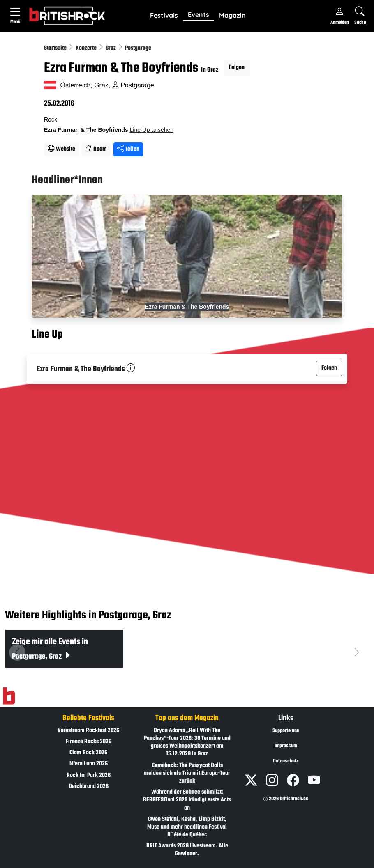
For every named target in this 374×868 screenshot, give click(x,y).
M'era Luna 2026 (89, 764)
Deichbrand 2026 (89, 786)
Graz (111, 48)
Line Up (47, 335)
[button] (164, 16)
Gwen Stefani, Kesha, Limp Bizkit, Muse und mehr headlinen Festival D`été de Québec (187, 827)
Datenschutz (286, 761)
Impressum (286, 746)
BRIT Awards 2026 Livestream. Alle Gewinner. (187, 850)
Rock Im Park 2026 (89, 775)
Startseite (56, 48)
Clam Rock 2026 (88, 753)
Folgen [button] (237, 68)
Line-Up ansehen (151, 130)
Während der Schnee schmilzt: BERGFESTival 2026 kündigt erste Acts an (187, 800)
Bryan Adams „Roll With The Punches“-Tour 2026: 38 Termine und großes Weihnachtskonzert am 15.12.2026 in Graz (187, 743)
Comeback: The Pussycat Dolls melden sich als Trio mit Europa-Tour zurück (187, 773)
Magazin (232, 15)
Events (199, 14)
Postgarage (138, 48)
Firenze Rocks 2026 (89, 742)
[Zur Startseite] (9, 696)
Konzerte (87, 48)
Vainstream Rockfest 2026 (88, 731)
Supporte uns (286, 731)
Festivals (164, 15)
